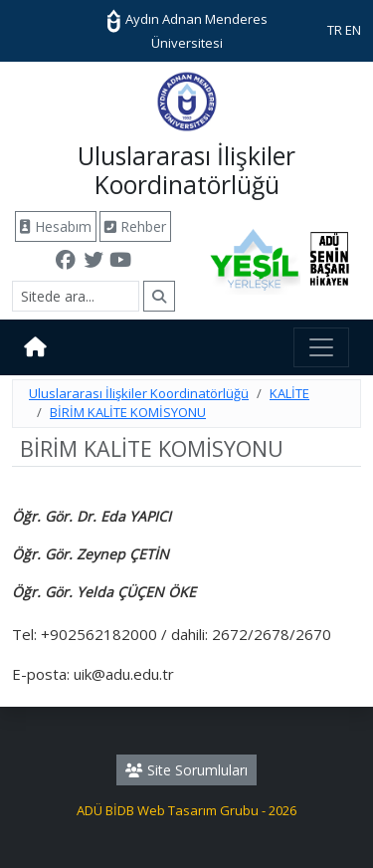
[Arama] (76, 296)
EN (353, 30)
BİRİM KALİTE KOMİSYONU (128, 412)
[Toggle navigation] (321, 347)
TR (335, 30)
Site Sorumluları (186, 770)
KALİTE (289, 393)
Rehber (135, 226)
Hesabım (56, 226)
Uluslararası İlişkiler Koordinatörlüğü (139, 393)
